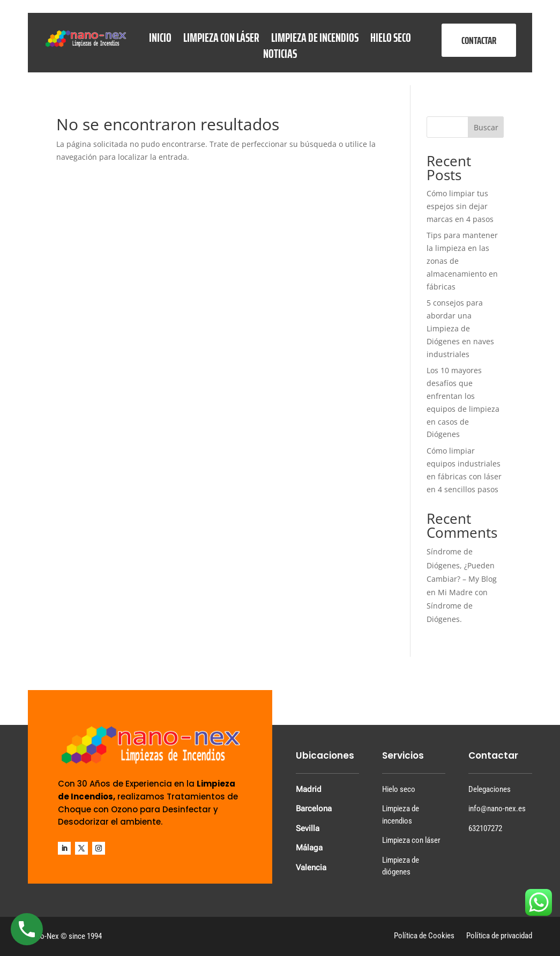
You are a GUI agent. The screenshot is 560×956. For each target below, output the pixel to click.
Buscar (486, 127)
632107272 (485, 828)
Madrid (309, 789)
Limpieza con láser (221, 40)
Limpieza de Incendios (315, 40)
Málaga (309, 848)
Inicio (160, 40)
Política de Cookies (424, 936)
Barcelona (314, 809)
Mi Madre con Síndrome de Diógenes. (457, 606)
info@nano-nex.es (497, 809)
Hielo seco (391, 40)
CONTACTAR (479, 40)
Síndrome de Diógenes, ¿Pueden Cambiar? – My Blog (462, 565)
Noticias (280, 56)
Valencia (311, 868)
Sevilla (308, 828)
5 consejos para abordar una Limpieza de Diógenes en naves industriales (460, 328)
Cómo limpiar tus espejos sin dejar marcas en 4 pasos (460, 206)
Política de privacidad (499, 936)
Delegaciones (490, 789)
